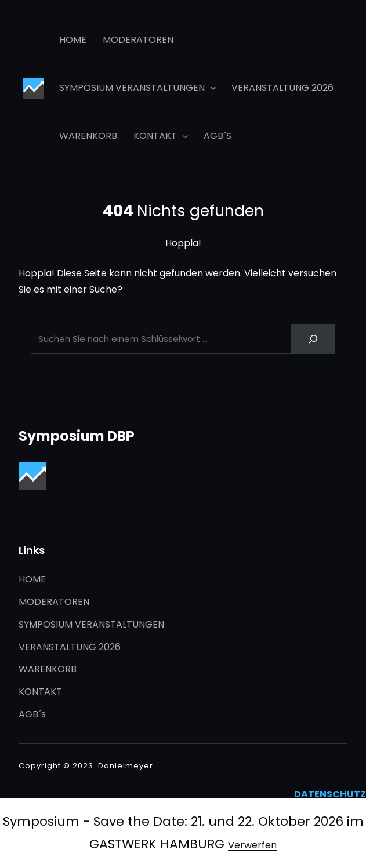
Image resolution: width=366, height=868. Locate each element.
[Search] (313, 339)
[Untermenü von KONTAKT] (185, 135)
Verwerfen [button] (252, 845)
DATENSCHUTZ (330, 794)
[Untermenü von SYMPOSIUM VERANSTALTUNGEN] (213, 88)
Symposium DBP (77, 436)
